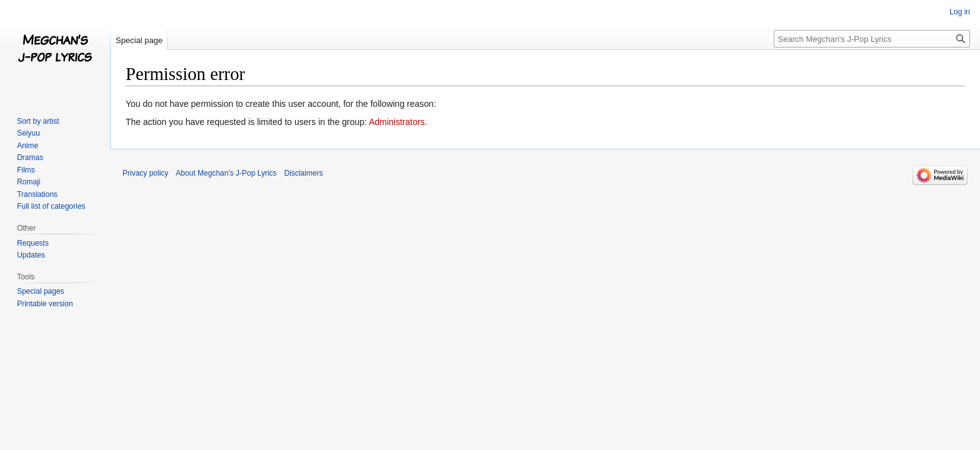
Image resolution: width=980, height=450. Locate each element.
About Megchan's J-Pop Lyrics (226, 173)
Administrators (397, 122)
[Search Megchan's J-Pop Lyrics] (872, 39)
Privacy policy (145, 173)
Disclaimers (304, 173)
